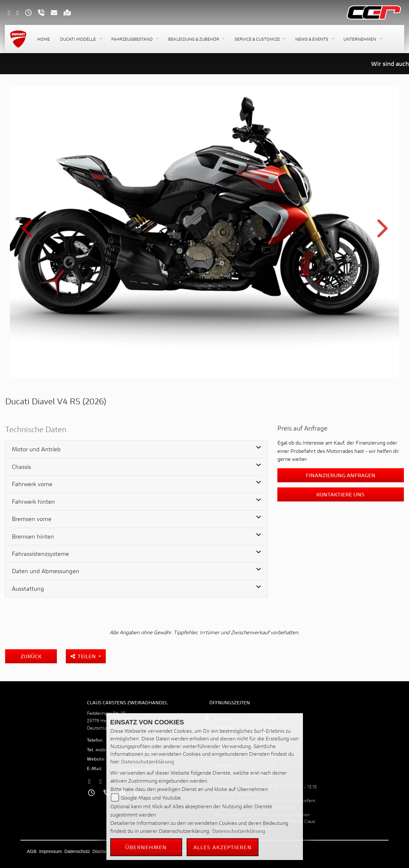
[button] (81, 39)
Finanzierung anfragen (341, 475)
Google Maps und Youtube (151, 797)
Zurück (31, 656)
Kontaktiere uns (340, 494)
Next (381, 233)
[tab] (136, 449)
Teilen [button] (84, 656)
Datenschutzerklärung (148, 761)
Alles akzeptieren (223, 847)
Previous (28, 233)
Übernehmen (146, 847)
